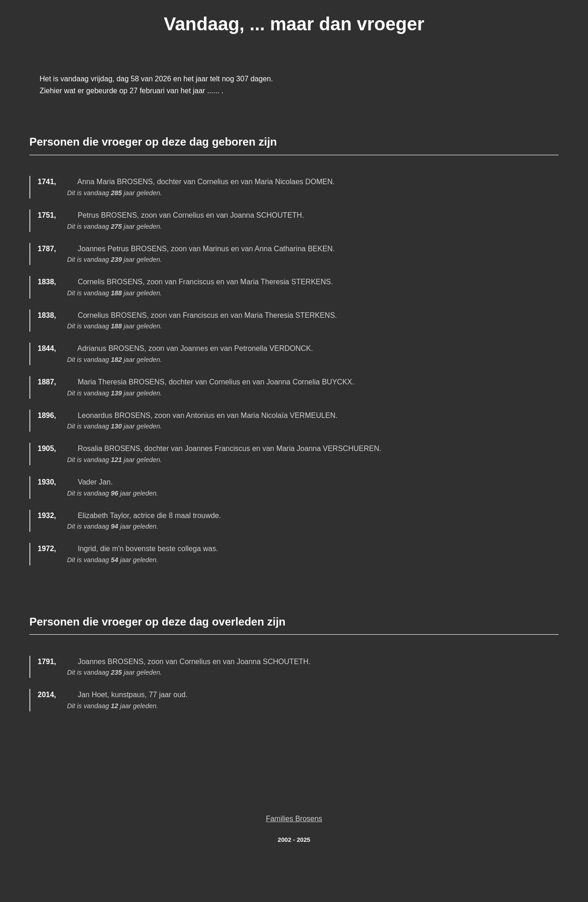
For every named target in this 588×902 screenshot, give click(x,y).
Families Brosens (294, 819)
